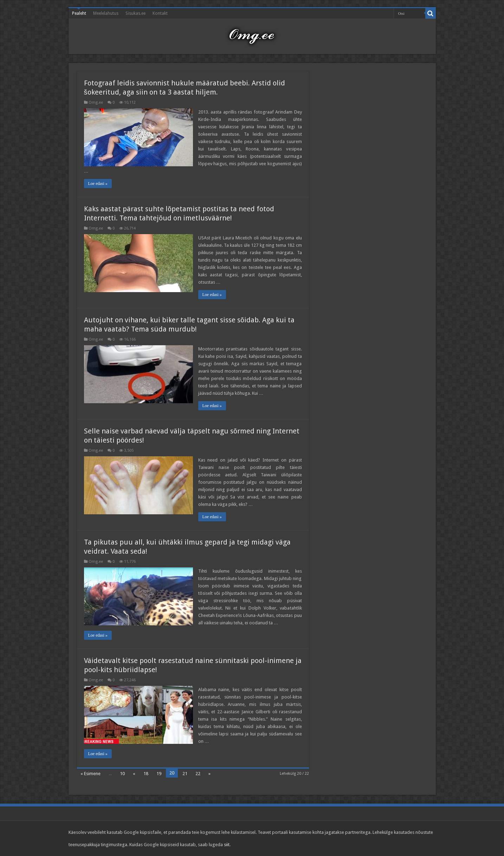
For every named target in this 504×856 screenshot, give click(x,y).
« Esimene (91, 774)
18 (146, 774)
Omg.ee (96, 102)
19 (159, 774)
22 (198, 774)
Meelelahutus (106, 13)
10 (122, 774)
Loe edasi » (98, 184)
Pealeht (79, 13)
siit (227, 845)
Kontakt (160, 13)
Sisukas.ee (135, 13)
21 (185, 774)
